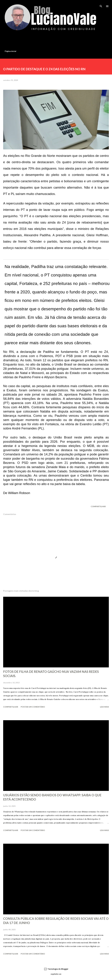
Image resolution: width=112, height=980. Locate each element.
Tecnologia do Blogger (56, 969)
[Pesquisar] (101, 5)
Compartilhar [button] (98, 506)
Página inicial (10, 51)
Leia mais (104, 707)
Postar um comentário (33, 707)
